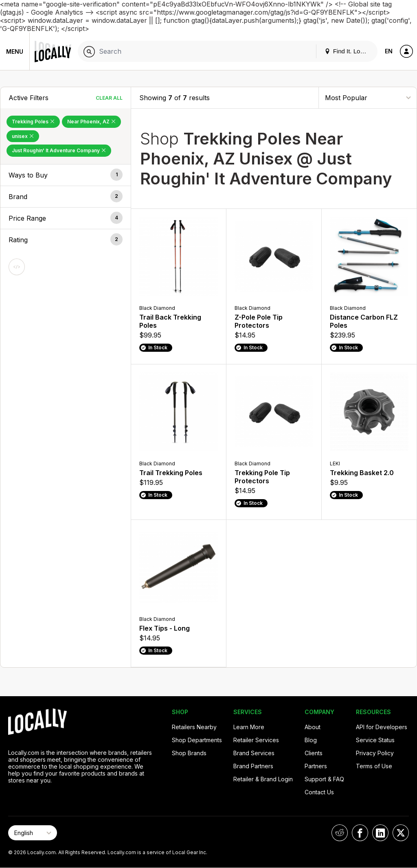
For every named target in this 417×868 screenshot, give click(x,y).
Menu (15, 52)
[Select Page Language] (33, 833)
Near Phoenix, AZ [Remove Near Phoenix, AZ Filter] (91, 122)
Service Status (375, 740)
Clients (314, 753)
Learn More (249, 727)
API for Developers (382, 727)
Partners (316, 766)
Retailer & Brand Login (263, 779)
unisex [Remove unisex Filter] (23, 136)
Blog (311, 740)
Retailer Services (256, 740)
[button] (66, 175)
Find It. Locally (349, 51)
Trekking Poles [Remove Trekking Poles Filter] (33, 122)
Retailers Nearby (194, 727)
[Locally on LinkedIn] (380, 833)
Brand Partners (253, 766)
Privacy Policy (375, 753)
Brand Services (254, 753)
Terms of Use (374, 766)
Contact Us (319, 792)
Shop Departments (197, 740)
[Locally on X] (401, 833)
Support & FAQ (324, 779)
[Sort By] (368, 98)
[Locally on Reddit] (340, 833)
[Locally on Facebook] (360, 833)
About (313, 727)
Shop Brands (189, 753)
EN (389, 51)
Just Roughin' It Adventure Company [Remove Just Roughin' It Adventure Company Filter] (59, 150)
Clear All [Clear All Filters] (109, 98)
